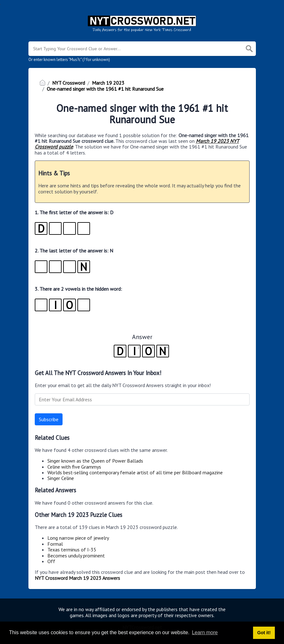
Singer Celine (61, 478)
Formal (55, 544)
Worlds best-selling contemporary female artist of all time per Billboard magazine (135, 472)
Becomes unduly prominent (76, 556)
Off (51, 561)
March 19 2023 (108, 83)
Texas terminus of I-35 (72, 550)
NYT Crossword (69, 83)
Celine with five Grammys (74, 467)
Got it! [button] (264, 633)
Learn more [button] (205, 632)
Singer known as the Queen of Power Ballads (95, 461)
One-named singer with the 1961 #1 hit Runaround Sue (105, 89)
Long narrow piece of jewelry (78, 538)
